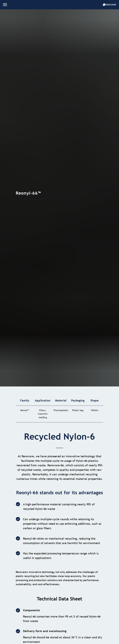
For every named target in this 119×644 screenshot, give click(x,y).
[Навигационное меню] (5, 5)
